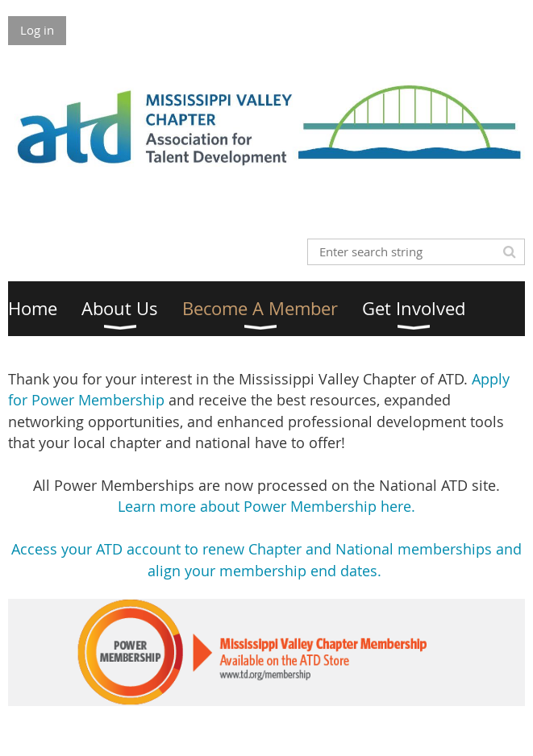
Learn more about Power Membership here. (266, 506)
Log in (37, 30)
